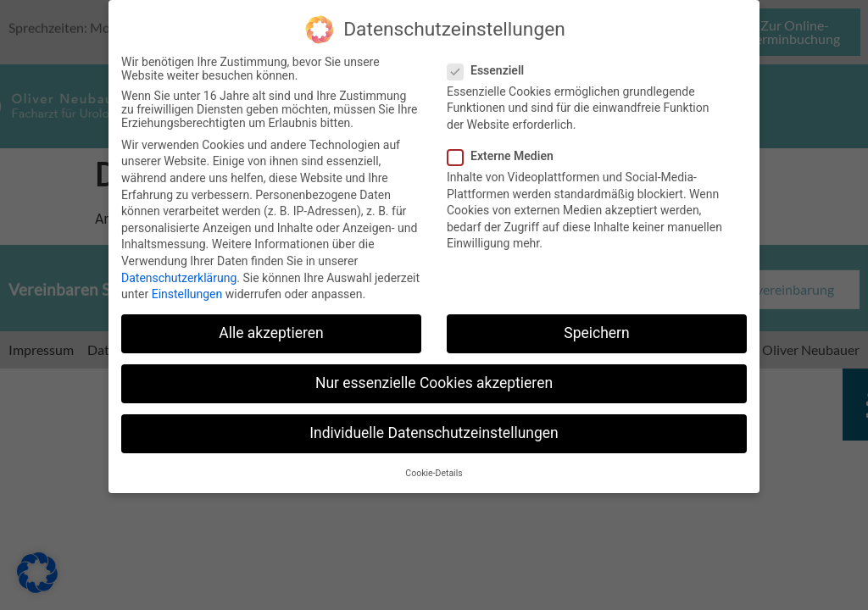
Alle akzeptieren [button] (271, 330)
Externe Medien (506, 152)
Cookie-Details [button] (434, 469)
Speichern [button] (596, 330)
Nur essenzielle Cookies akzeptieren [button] (434, 380)
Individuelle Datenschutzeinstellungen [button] (434, 430)
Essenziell (491, 66)
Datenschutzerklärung (179, 274)
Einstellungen (187, 291)
